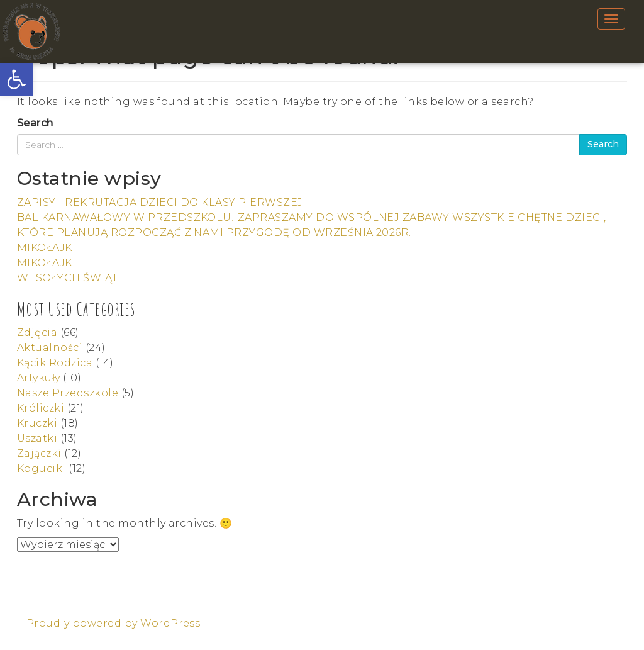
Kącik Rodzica (55, 363)
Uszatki (37, 438)
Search (35, 123)
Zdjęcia (37, 333)
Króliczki (41, 408)
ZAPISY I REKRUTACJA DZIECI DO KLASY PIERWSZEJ (160, 202)
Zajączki (39, 453)
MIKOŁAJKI (46, 248)
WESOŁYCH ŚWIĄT (68, 278)
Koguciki (42, 468)
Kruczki (37, 423)
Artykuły (39, 378)
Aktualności (50, 348)
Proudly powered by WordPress (113, 623)
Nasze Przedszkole (68, 393)
